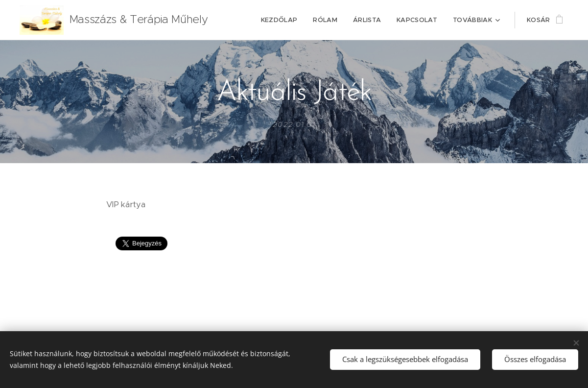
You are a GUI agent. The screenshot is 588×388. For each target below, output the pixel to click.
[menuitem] (282, 20)
